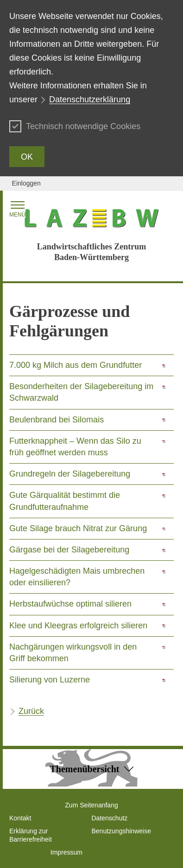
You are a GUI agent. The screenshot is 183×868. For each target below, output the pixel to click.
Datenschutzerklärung (90, 99)
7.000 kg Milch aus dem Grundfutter (76, 365)
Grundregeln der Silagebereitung (70, 474)
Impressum (66, 852)
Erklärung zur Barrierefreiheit (31, 835)
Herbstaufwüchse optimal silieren (70, 604)
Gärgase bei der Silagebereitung (69, 550)
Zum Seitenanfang (91, 805)
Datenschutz (110, 818)
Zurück (31, 711)
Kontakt (20, 818)
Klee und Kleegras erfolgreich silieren (78, 626)
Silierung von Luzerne (50, 680)
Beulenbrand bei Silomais (57, 420)
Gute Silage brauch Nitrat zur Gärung (78, 528)
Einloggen (26, 183)
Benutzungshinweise (121, 831)
